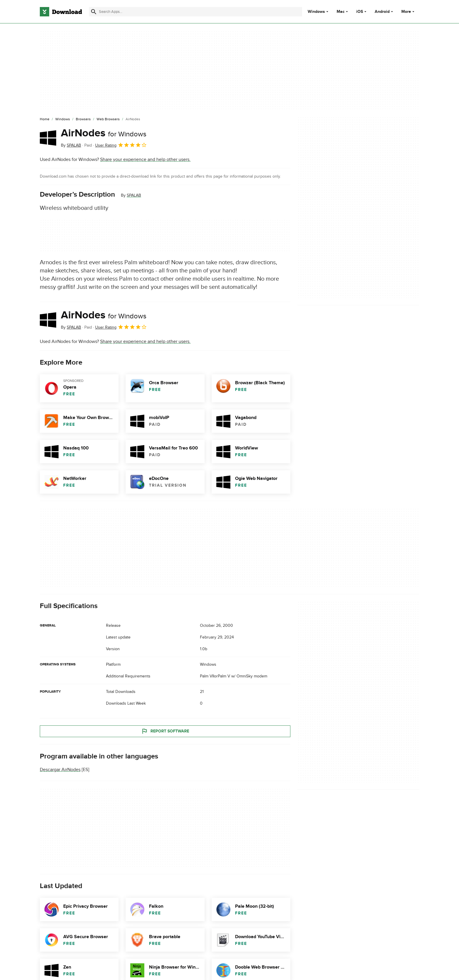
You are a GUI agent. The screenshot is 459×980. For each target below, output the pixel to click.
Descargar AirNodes (60, 770)
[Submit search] (94, 12)
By (71, 145)
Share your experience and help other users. (145, 159)
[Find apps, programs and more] (195, 12)
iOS (360, 12)
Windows (316, 12)
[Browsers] (83, 119)
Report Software (165, 731)
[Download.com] (61, 12)
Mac (341, 12)
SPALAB (134, 195)
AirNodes (104, 133)
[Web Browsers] (108, 119)
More (409, 12)
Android (382, 12)
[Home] (45, 119)
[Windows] (63, 119)
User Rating (121, 145)
